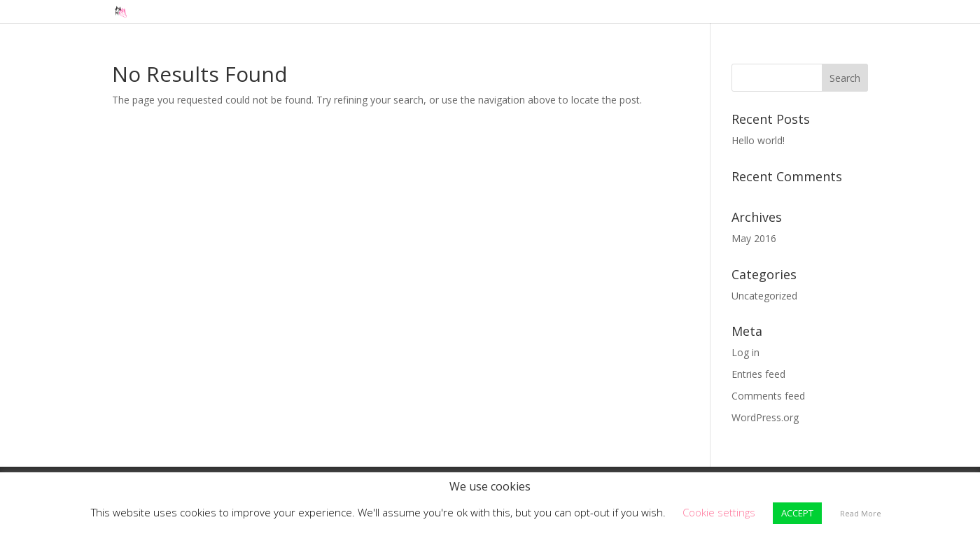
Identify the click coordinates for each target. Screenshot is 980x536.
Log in (745, 352)
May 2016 (754, 238)
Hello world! (758, 140)
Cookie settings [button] (719, 512)
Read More (861, 513)
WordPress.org (765, 417)
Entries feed (758, 374)
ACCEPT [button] (797, 513)
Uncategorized (764, 296)
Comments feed (768, 396)
